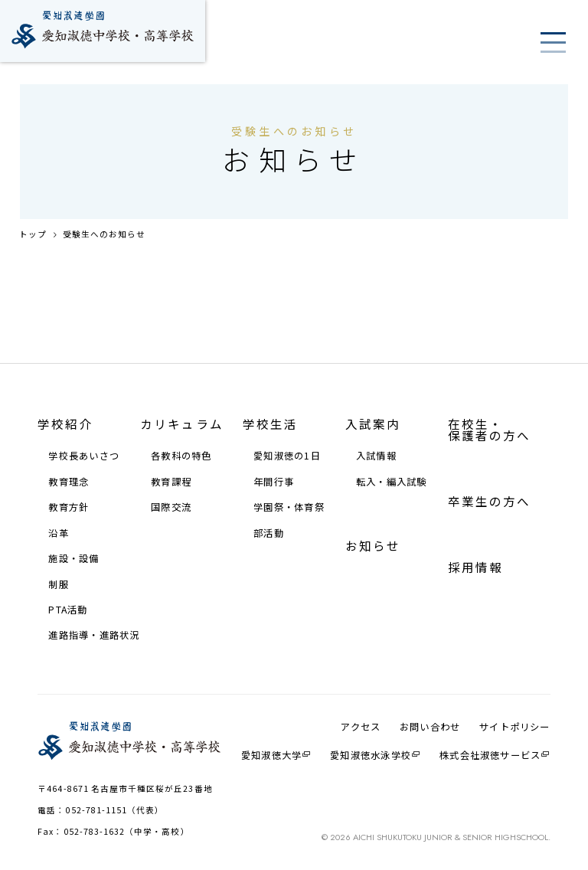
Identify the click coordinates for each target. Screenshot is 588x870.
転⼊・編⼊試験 (392, 482)
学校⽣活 (270, 424)
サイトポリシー (515, 727)
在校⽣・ (490, 430)
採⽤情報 (475, 567)
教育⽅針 (69, 507)
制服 (58, 584)
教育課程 (171, 482)
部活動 (269, 533)
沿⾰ (58, 533)
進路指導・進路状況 (94, 635)
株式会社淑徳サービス (490, 755)
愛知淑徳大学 (271, 755)
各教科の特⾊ (181, 456)
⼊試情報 (376, 456)
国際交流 (171, 507)
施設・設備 (73, 558)
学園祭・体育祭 (289, 507)
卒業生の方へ (490, 501)
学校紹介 (65, 424)
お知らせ (373, 546)
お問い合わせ (430, 727)
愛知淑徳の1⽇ (287, 456)
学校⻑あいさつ (84, 456)
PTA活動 (68, 610)
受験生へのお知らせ (105, 234)
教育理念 (69, 482)
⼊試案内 (373, 424)
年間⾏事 (274, 482)
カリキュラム (182, 424)
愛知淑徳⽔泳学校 (371, 755)
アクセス (361, 727)
